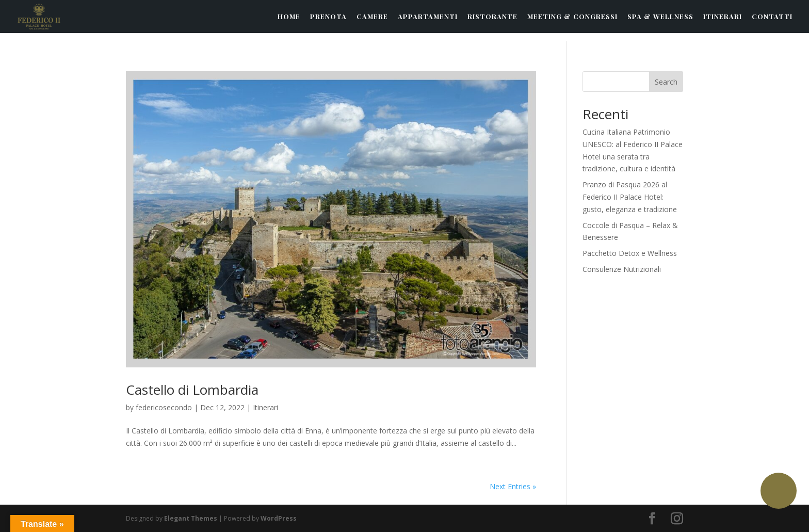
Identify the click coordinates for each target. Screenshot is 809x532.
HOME (289, 17)
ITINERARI (723, 17)
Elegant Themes (191, 518)
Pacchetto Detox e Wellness (630, 253)
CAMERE (372, 17)
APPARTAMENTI (428, 17)
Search (666, 82)
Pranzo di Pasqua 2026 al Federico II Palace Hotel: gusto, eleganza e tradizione (630, 197)
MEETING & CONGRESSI (572, 17)
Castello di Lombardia (192, 390)
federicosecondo (164, 407)
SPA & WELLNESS (660, 17)
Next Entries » (513, 486)
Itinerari (265, 407)
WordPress (279, 518)
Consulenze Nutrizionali (622, 269)
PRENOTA (328, 17)
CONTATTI (772, 17)
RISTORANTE (492, 17)
